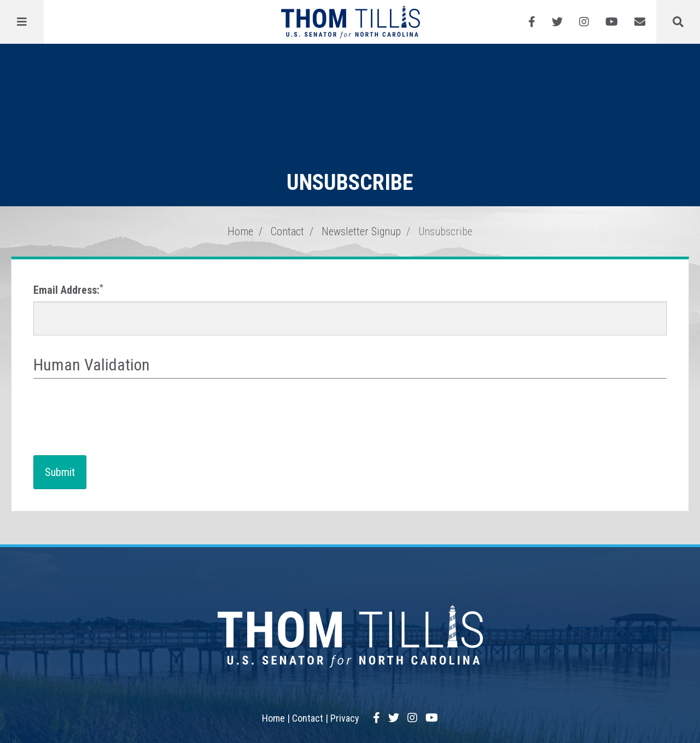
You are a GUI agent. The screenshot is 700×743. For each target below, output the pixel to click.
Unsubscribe (445, 231)
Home (240, 231)
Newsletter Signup (361, 231)
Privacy (345, 718)
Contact (287, 231)
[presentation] (116, 417)
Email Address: (68, 290)
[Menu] (22, 22)
